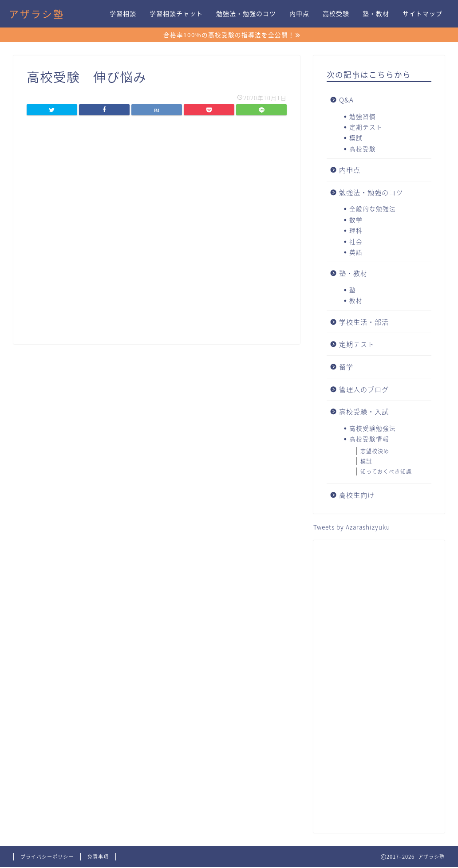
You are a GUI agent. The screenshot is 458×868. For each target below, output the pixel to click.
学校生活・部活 (364, 323)
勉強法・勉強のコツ (246, 14)
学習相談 (123, 14)
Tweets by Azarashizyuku (352, 528)
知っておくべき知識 (386, 472)
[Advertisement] (379, 687)
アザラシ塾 (37, 14)
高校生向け (357, 496)
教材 (356, 301)
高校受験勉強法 (373, 429)
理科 (356, 231)
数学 (356, 220)
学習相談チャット (176, 14)
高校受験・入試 (364, 412)
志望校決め (375, 452)
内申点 (299, 14)
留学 (346, 367)
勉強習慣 (363, 117)
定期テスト (366, 128)
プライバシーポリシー (47, 858)
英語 (356, 253)
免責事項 (98, 858)
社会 (356, 242)
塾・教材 (376, 14)
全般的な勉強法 (373, 209)
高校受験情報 (369, 440)
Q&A (346, 100)
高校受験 (336, 14)
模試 (356, 138)
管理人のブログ (364, 390)
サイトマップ (422, 14)
